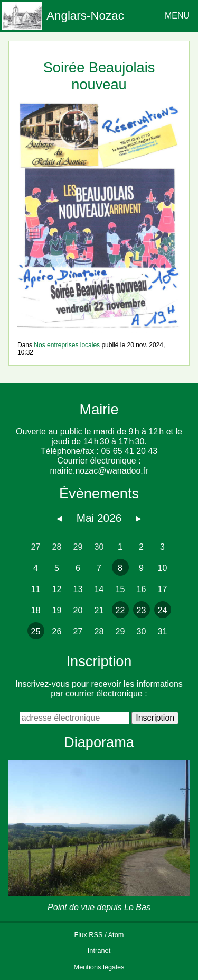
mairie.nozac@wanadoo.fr (99, 471)
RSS (96, 935)
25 (36, 632)
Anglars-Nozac (85, 16)
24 (163, 610)
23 (142, 610)
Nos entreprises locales (67, 345)
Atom (116, 935)
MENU (177, 16)
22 (120, 610)
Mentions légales (99, 967)
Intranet (99, 951)
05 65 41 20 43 (129, 451)
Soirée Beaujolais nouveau (99, 76)
